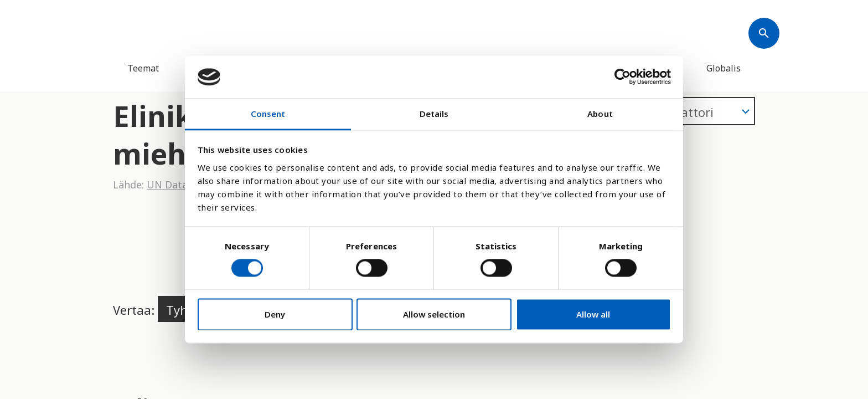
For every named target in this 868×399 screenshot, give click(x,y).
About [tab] (600, 114)
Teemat (143, 68)
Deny (275, 314)
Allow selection (434, 314)
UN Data (167, 185)
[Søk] (764, 33)
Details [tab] (434, 114)
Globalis (724, 68)
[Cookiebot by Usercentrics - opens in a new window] (622, 77)
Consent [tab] (268, 114)
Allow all (593, 314)
